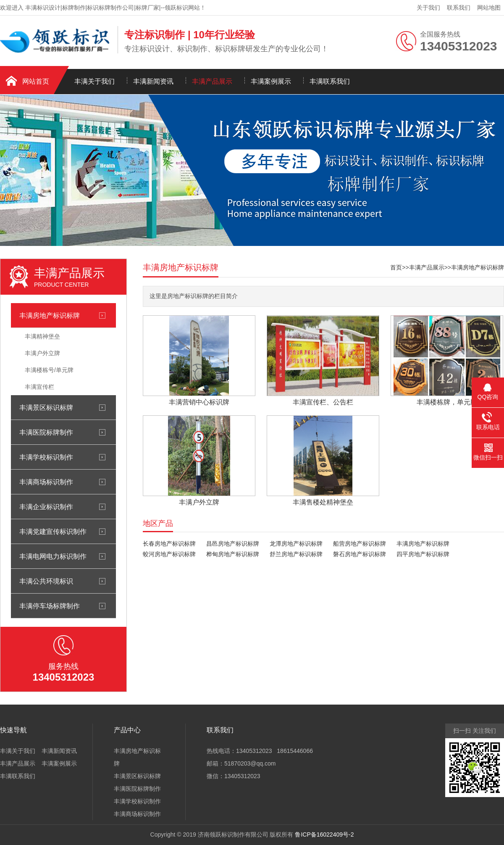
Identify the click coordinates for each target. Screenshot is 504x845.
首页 (396, 267)
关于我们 (428, 8)
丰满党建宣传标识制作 (53, 531)
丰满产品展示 (212, 81)
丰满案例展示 (271, 81)
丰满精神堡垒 (42, 336)
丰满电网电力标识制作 (53, 556)
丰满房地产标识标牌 (50, 315)
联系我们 (459, 8)
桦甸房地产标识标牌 (233, 554)
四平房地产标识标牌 (423, 554)
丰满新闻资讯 (153, 81)
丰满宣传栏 (39, 387)
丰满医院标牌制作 (46, 432)
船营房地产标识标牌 (360, 544)
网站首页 (36, 81)
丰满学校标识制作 (46, 457)
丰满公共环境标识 (46, 581)
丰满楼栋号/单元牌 (49, 370)
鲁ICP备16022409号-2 (324, 834)
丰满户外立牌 (42, 353)
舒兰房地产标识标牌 (296, 554)
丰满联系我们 (330, 81)
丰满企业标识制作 (46, 507)
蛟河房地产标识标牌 (169, 554)
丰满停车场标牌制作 (50, 606)
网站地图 (489, 8)
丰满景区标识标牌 (46, 407)
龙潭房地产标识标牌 (296, 544)
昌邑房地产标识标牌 (233, 544)
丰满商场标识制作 (46, 482)
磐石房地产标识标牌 (360, 554)
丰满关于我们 (94, 81)
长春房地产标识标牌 (169, 544)
